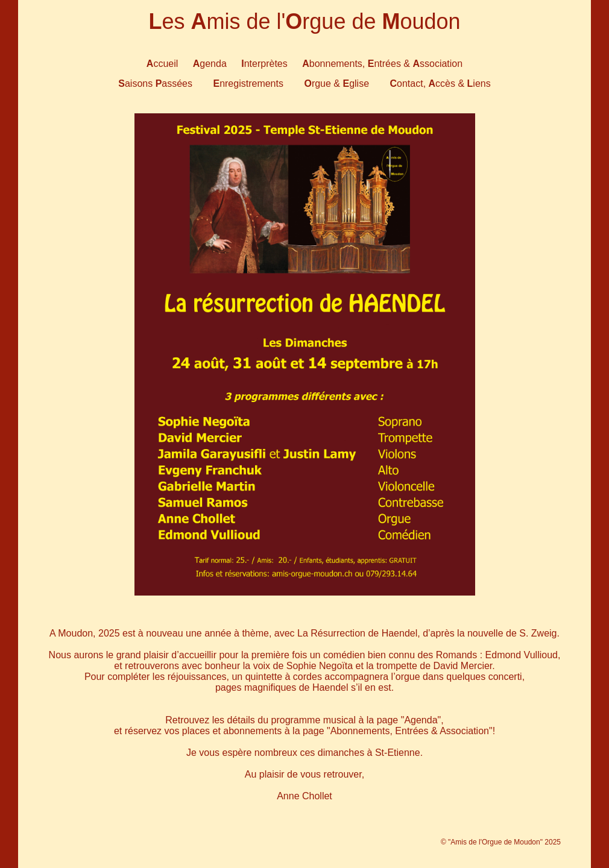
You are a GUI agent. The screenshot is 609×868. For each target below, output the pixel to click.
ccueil (162, 64)
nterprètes (264, 64)
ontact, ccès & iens (440, 83)
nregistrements (248, 83)
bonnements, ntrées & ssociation (382, 64)
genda (210, 64)
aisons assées (155, 83)
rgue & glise (336, 83)
